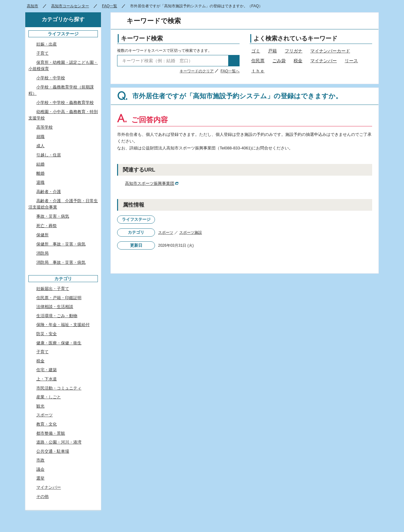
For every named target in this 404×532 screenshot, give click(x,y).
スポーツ (166, 233)
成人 (40, 146)
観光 (40, 406)
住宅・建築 (47, 370)
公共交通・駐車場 (53, 451)
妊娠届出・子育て (53, 289)
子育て (42, 53)
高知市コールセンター (70, 6)
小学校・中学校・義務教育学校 (65, 103)
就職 (40, 137)
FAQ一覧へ (230, 71)
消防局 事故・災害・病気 (61, 262)
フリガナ (294, 51)
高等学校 (45, 127)
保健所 (42, 235)
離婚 (40, 173)
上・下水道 (47, 379)
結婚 (40, 164)
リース (351, 61)
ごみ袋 (279, 61)
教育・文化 (47, 424)
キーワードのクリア (197, 71)
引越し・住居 (49, 155)
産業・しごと (49, 397)
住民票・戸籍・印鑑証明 (59, 298)
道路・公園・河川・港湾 (59, 442)
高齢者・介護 (49, 192)
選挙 (40, 478)
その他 (42, 496)
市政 (40, 460)
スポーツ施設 (191, 233)
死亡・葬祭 (47, 226)
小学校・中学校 (51, 78)
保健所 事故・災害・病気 (61, 244)
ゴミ (256, 51)
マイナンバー (324, 61)
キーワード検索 (142, 38)
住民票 (258, 61)
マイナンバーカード (330, 51)
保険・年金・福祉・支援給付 (63, 325)
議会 (40, 469)
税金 (298, 61)
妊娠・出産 (47, 44)
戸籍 (272, 51)
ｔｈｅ (258, 71)
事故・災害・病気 (53, 216)
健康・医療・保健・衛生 (59, 343)
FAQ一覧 (110, 6)
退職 (40, 182)
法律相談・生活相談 (55, 307)
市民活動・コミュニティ (59, 388)
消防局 (42, 253)
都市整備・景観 (51, 433)
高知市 (33, 6)
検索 (234, 61)
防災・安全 (47, 334)
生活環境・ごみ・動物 (57, 316)
